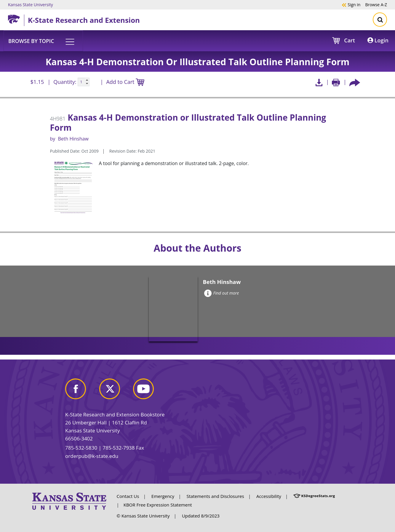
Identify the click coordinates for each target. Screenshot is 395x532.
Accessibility (269, 496)
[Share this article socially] (355, 82)
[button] (43, 41)
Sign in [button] (351, 4)
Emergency (163, 496)
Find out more (222, 293)
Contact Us (128, 496)
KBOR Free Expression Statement (158, 505)
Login (378, 40)
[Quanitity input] (84, 82)
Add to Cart (125, 82)
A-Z (376, 4)
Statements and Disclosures (215, 496)
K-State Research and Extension (84, 20)
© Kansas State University (143, 516)
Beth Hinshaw (73, 139)
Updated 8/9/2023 (201, 516)
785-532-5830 (81, 448)
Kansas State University (31, 4)
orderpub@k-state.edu (92, 456)
